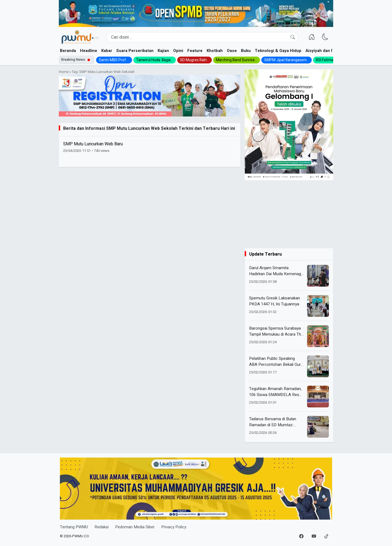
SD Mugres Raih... (195, 60)
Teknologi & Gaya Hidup (278, 51)
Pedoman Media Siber (135, 527)
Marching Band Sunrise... (237, 60)
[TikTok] (326, 536)
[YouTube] (314, 536)
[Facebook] (301, 536)
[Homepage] (80, 37)
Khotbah (215, 51)
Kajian (163, 51)
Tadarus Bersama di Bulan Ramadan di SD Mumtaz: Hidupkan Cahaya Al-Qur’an (273, 422)
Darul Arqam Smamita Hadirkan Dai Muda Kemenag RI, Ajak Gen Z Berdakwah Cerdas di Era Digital (275, 271)
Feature (195, 51)
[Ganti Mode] (325, 37)
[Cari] (293, 37)
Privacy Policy (174, 527)
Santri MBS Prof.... (114, 60)
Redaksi (102, 527)
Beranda (68, 51)
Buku (246, 51)
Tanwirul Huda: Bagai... (155, 60)
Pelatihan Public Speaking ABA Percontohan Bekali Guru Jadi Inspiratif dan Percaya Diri (276, 362)
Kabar (107, 51)
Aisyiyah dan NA (321, 51)
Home (64, 72)
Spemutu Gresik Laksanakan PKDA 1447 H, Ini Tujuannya (275, 301)
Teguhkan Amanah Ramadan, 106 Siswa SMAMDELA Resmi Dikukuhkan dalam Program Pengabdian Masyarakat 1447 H (276, 392)
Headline (89, 51)
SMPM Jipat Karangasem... (287, 60)
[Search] (202, 37)
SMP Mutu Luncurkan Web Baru (93, 144)
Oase (232, 51)
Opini (178, 51)
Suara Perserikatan (135, 51)
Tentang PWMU (74, 527)
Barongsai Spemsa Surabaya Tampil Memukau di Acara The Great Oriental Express (276, 331)
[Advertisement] (289, 214)
